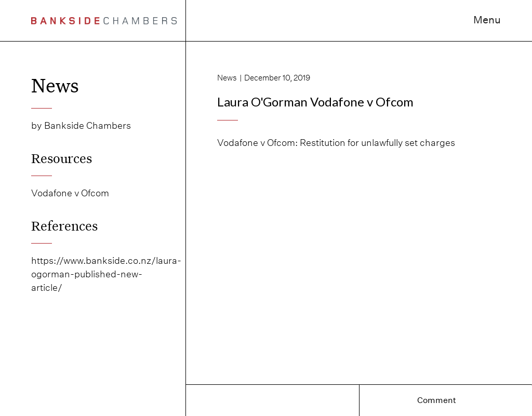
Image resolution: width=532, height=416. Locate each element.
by (36, 125)
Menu (487, 20)
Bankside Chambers (88, 125)
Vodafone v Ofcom (70, 193)
